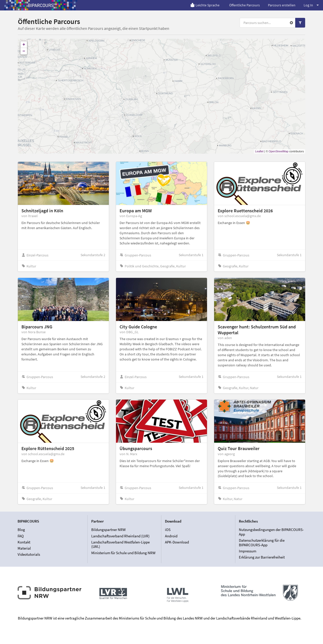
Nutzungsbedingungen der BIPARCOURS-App (271, 532)
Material (24, 548)
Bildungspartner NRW (108, 530)
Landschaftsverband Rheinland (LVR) (120, 536)
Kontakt (24, 542)
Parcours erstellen (282, 5)
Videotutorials (29, 554)
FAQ (21, 536)
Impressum (248, 551)
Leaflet (259, 151)
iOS (168, 530)
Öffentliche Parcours (244, 5)
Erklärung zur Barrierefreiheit (262, 557)
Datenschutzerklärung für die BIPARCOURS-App (262, 543)
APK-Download (177, 542)
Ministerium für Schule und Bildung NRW (123, 553)
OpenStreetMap (279, 151)
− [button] (24, 51)
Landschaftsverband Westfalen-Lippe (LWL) (120, 544)
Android (171, 536)
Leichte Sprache (205, 5)
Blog (21, 530)
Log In (311, 5)
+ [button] (24, 45)
